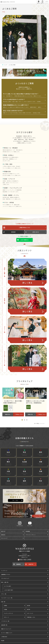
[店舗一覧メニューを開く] (39, 2)
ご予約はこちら (19, 414)
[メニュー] (47, 2)
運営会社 (3, 535)
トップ (5, 65)
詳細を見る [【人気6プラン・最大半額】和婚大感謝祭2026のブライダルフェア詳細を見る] (8, 414)
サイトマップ (4, 538)
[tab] (22, 420)
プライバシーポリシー (31, 535)
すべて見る (37, 423)
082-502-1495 (26, 560)
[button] (26, 586)
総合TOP (3, 531)
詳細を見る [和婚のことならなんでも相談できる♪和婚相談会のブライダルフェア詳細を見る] (30, 414)
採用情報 (28, 531)
